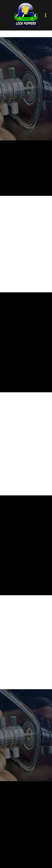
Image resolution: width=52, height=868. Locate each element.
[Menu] (46, 15)
